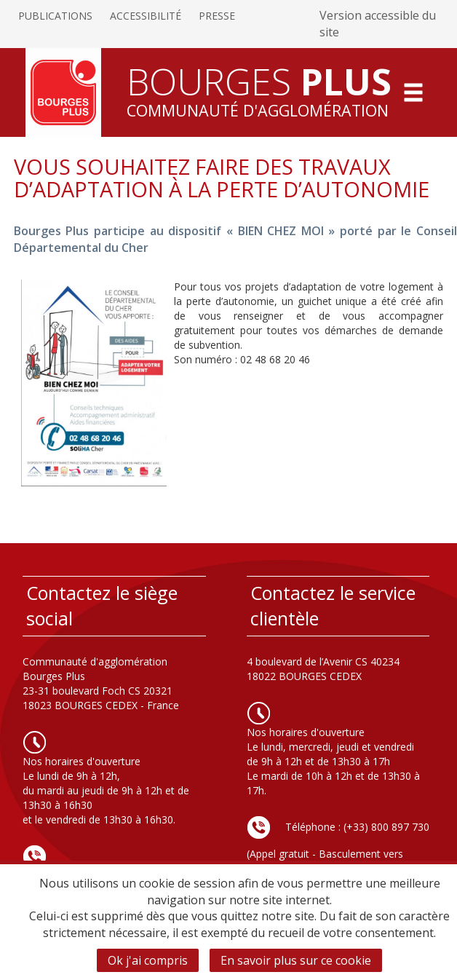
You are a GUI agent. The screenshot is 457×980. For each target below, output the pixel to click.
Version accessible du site (378, 24)
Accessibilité (146, 16)
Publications (55, 16)
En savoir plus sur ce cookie (296, 960)
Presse (217, 16)
